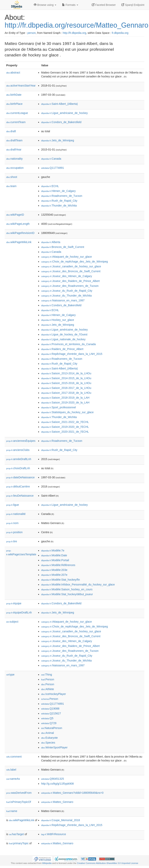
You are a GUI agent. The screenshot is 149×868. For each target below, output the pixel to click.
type (10, 675)
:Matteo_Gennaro (57, 802)
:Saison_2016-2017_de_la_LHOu (66, 388)
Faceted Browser (104, 5)
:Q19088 (50, 709)
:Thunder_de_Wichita (59, 206)
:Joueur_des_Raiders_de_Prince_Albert (70, 281)
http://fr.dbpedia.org (74, 33)
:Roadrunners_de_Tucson (62, 196)
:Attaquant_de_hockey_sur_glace (66, 257)
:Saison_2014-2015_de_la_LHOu (66, 378)
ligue (13, 505)
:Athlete (48, 689)
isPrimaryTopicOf (19, 802)
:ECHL (50, 186)
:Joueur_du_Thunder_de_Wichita (66, 296)
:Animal (47, 733)
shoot (12, 177)
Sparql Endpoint (133, 5)
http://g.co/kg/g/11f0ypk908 (57, 784)
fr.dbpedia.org (120, 33)
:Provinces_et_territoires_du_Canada (68, 344)
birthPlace (14, 104)
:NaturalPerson (52, 728)
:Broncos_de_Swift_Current (63, 247)
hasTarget (16, 834)
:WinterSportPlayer (54, 747)
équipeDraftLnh (19, 612)
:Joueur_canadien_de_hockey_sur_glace (71, 266)
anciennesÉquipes (21, 441)
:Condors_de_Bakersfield (61, 122)
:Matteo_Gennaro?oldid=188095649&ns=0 (72, 793)
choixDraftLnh (18, 468)
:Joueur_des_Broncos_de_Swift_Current (71, 271)
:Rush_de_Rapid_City (59, 201)
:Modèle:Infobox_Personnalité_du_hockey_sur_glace (78, 584)
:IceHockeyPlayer (54, 694)
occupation (15, 168)
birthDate (14, 95)
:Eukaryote (49, 738)
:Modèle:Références (58, 565)
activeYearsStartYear (21, 86)
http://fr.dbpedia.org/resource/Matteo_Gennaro (76, 25)
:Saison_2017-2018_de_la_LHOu (66, 393)
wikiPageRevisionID (20, 233)
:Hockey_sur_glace (58, 320)
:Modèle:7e (53, 550)
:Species (48, 743)
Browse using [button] (45, 5)
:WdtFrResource (54, 834)
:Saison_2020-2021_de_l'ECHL (65, 432)
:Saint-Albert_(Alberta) (59, 104)
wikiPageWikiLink (19, 242)
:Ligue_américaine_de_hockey (64, 113)
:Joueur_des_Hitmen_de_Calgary (67, 276)
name (12, 811)
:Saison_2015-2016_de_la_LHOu (66, 383)
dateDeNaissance (20, 477)
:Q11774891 (53, 168)
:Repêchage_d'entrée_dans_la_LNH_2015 (72, 354)
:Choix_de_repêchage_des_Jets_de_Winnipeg (74, 262)
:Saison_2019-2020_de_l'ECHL (65, 427)
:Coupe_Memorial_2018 (61, 820)
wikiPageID (15, 215)
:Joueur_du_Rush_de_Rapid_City (67, 291)
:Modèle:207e (54, 575)
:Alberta (51, 242)
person (32, 33)
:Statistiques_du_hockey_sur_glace (67, 412)
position (14, 532)
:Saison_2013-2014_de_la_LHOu (66, 373)
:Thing (47, 675)
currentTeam (16, 122)
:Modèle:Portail (55, 560)
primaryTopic (19, 843)
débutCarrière (18, 486)
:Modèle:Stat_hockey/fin (61, 580)
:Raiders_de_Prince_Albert (62, 349)
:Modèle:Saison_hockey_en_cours (67, 589)
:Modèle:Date (54, 555)
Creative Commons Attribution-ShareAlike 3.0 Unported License (107, 863)
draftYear (14, 150)
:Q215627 (51, 713)
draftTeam (14, 140)
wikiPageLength (18, 224)
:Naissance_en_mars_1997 (63, 300)
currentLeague (17, 113)
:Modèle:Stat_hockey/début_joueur (67, 594)
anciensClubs (18, 450)
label (11, 770)
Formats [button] (70, 5)
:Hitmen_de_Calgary (58, 191)
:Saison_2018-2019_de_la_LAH (65, 398)
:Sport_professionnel (58, 407)
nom (12, 523)
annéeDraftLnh (19, 459)
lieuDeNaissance (20, 496)
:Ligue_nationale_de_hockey (63, 339)
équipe (14, 603)
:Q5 (47, 718)
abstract (13, 73)
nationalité (16, 514)
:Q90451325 (53, 779)
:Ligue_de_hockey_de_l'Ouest (64, 334)
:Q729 (49, 723)
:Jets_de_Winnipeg (58, 140)
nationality (14, 159)
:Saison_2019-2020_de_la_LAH (65, 402)
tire (12, 541)
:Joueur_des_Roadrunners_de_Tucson (70, 286)
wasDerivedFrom (19, 793)
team (11, 186)
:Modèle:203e (54, 570)
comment (14, 757)
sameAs (13, 779)
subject (12, 622)
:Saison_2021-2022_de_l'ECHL (65, 422)
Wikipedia (47, 863)
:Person (48, 679)
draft (11, 131)
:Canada (51, 159)
